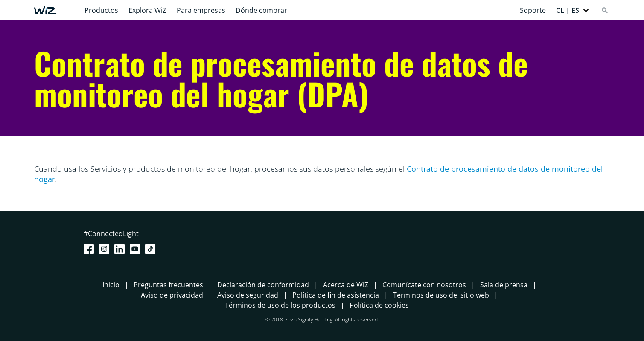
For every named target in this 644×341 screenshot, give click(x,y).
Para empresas (201, 10)
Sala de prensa (504, 285)
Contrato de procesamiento (456, 169)
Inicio (111, 285)
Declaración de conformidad (263, 285)
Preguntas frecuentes (168, 285)
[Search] (605, 10)
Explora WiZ (147, 10)
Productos (101, 10)
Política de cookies (379, 305)
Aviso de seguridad (248, 295)
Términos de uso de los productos (280, 305)
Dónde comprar (261, 10)
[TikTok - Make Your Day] (152, 249)
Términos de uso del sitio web (441, 295)
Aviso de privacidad (172, 295)
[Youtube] (137, 249)
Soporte (533, 10)
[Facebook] (90, 249)
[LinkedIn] (121, 249)
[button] (573, 10)
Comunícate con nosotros (424, 285)
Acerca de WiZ (346, 285)
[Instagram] (106, 249)
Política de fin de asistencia (336, 295)
